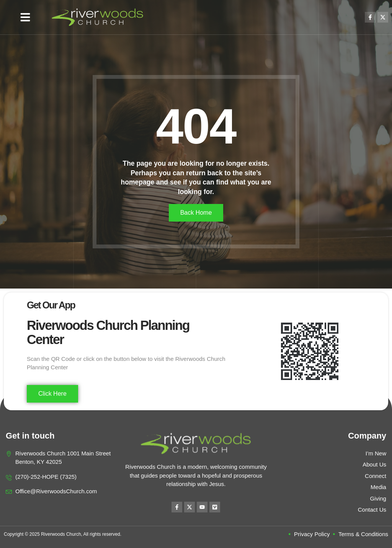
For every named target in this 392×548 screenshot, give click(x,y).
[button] (25, 17)
